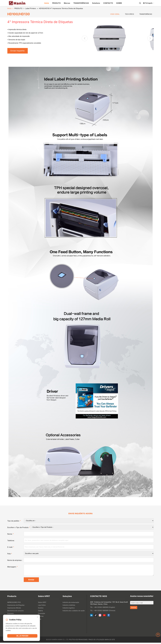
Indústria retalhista (69, 606)
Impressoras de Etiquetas (16, 606)
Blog (40, 620)
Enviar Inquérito (18, 51)
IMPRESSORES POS (14, 604)
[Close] (38, 617)
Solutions (96, 3)
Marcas (67, 3)
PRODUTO (56, 3)
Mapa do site (110, 641)
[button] (150, 39)
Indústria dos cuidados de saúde (74, 612)
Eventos (41, 609)
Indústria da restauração (71, 604)
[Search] (140, 3)
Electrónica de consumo (16, 612)
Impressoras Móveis (14, 609)
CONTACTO (108, 3)
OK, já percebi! (22, 636)
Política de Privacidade (78, 641)
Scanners (11, 615)
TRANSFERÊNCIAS (81, 3)
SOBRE (119, 3)
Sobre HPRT (42, 604)
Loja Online (42, 606)
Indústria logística (69, 609)
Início (47, 3)
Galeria (40, 612)
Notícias (41, 617)
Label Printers (31, 8)
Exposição (41, 615)
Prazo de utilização (96, 641)
